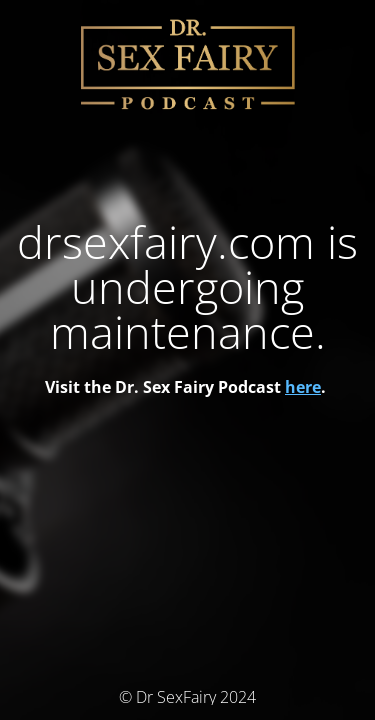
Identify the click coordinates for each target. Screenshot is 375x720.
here (303, 387)
